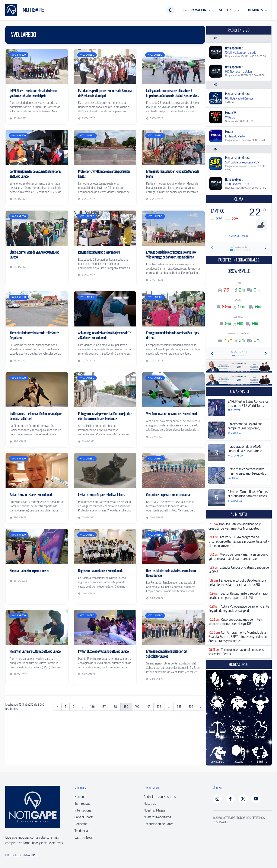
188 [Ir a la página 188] (115, 707)
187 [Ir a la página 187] (104, 707)
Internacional (83, 810)
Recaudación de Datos (158, 824)
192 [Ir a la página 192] (159, 707)
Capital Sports (84, 817)
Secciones (229, 10)
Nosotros (150, 804)
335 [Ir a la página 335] (179, 707)
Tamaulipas (82, 804)
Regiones (258, 10)
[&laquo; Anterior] (58, 707)
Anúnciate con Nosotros (160, 797)
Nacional (80, 797)
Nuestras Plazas (154, 810)
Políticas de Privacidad (21, 855)
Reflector (81, 824)
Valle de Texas (84, 838)
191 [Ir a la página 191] (148, 707)
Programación (196, 10)
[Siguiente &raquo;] (201, 707)
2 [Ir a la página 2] (74, 707)
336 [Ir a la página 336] (191, 707)
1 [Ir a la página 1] (66, 707)
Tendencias (82, 831)
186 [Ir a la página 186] (93, 707)
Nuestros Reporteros (157, 817)
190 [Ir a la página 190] (137, 707)
